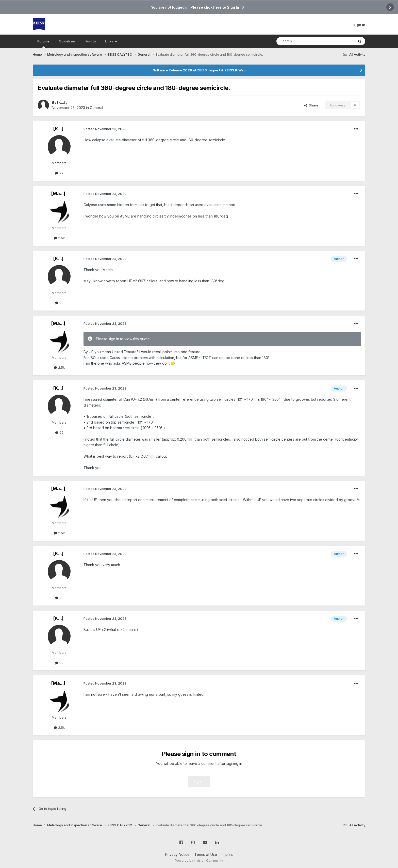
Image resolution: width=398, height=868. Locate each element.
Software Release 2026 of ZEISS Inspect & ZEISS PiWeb (199, 70)
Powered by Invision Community (199, 861)
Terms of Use (206, 854)
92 (59, 173)
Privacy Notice (177, 854)
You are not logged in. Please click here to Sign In (195, 7)
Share (311, 105)
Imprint (227, 854)
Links (111, 41)
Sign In (359, 25)
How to (90, 41)
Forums (44, 43)
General (96, 108)
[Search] (302, 41)
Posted (105, 129)
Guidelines (67, 41)
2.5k (59, 238)
